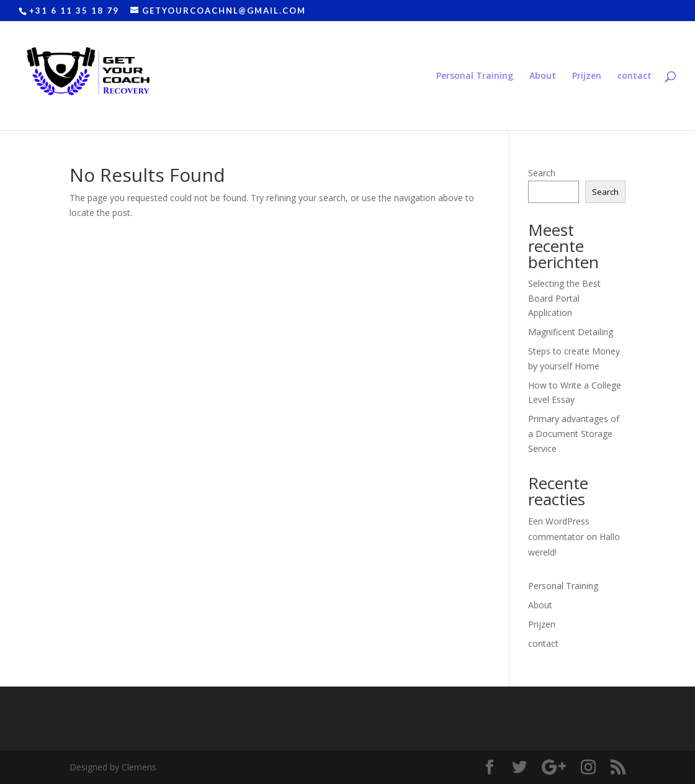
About (543, 76)
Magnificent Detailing (571, 332)
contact (634, 76)
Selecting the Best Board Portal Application (564, 298)
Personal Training (475, 76)
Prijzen (587, 76)
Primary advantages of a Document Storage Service (574, 434)
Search (542, 173)
